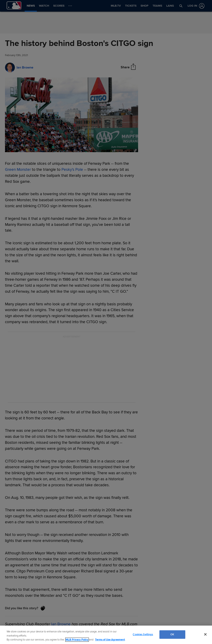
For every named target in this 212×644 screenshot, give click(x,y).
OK (172, 634)
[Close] (205, 634)
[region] (106, 635)
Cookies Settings (143, 634)
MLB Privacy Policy (77, 640)
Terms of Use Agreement (110, 640)
